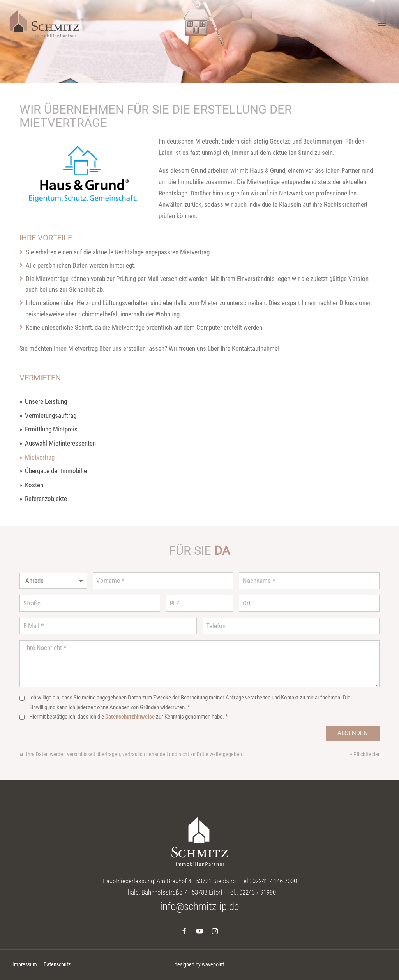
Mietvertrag (40, 457)
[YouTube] (199, 931)
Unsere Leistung (46, 402)
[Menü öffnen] (382, 23)
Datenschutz (57, 964)
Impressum (25, 964)
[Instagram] (215, 931)
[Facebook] (184, 931)
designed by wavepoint (199, 964)
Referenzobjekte (46, 499)
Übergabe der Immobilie (56, 471)
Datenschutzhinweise (130, 717)
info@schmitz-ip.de (199, 907)
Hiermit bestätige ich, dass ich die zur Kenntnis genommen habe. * (128, 717)
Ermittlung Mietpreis (51, 429)
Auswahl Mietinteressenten (60, 443)
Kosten (34, 485)
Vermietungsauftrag (51, 416)
